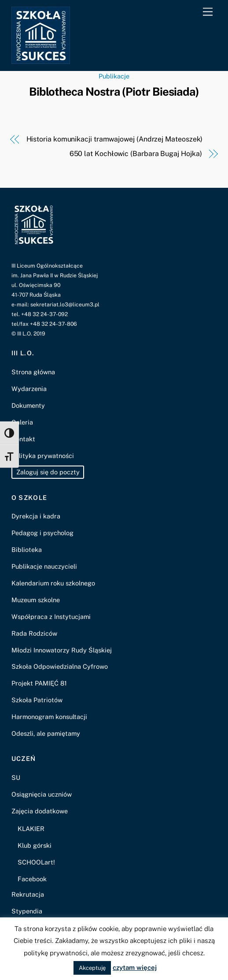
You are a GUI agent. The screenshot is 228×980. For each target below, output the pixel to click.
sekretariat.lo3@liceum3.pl (65, 304)
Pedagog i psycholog (42, 533)
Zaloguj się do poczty (48, 472)
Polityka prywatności (43, 456)
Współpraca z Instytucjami (51, 617)
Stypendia (27, 911)
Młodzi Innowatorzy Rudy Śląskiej (62, 650)
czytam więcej (135, 967)
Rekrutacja (28, 894)
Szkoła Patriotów (37, 700)
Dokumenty (28, 405)
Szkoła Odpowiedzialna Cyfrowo (60, 666)
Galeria (22, 422)
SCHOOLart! (36, 862)
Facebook (32, 879)
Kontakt (23, 439)
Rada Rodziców (34, 633)
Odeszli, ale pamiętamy (46, 733)
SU (16, 777)
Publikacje (114, 76)
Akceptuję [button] (92, 968)
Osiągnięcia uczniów (42, 794)
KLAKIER (31, 829)
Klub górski (35, 845)
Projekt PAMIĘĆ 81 (39, 683)
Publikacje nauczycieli (44, 566)
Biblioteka (27, 550)
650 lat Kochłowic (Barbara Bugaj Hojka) (136, 154)
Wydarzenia (29, 389)
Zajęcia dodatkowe (40, 811)
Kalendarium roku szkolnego (53, 583)
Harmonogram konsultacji (49, 717)
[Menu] (208, 12)
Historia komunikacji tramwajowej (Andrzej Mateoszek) (115, 139)
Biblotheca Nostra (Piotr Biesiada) (114, 92)
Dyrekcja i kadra (36, 516)
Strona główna (33, 372)
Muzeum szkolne (36, 600)
